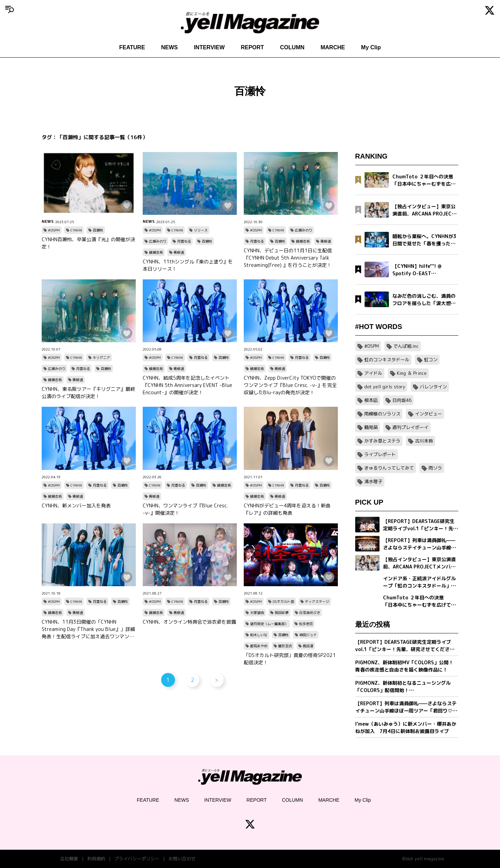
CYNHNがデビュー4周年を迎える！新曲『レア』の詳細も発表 (287, 509)
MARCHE (333, 47)
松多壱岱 (306, 624)
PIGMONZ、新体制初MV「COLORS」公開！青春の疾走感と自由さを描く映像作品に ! (404, 666)
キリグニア (101, 357)
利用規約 (96, 859)
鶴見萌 (371, 427)
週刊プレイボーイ (410, 427)
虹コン (431, 360)
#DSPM (54, 230)
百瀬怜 (98, 230)
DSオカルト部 (283, 601)
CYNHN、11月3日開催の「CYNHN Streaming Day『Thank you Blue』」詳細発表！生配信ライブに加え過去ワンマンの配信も (88, 629)
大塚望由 (257, 613)
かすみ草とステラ (382, 441)
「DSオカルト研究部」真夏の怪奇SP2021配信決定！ (290, 659)
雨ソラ (435, 468)
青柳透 (179, 252)
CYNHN (76, 230)
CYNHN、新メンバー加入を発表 (76, 505)
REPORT (252, 47)
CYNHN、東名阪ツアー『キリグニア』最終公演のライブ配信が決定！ (88, 393)
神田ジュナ (308, 635)
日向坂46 (402, 400)
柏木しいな (259, 635)
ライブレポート (380, 454)
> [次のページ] (216, 680)
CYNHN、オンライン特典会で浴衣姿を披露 (189, 622)
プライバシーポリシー (137, 859)
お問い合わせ (182, 859)
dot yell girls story (385, 387)
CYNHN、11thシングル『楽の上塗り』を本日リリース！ (188, 265)
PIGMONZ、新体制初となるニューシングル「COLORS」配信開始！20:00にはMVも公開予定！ (403, 687)
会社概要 (69, 859)
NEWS (169, 47)
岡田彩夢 (282, 613)
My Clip (371, 47)
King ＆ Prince (412, 373)
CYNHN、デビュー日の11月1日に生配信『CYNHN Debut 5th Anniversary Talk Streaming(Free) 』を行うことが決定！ (288, 258)
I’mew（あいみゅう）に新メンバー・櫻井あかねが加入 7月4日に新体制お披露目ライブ (406, 727)
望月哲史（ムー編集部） (269, 624)
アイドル (373, 373)
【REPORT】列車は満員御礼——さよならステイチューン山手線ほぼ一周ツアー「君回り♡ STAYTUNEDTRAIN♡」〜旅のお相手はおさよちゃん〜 (406, 707)
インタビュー (428, 414)
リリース (201, 230)
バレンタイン (433, 387)
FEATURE (132, 47)
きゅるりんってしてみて (389, 468)
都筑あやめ (259, 646)
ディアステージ (317, 601)
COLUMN (292, 47)
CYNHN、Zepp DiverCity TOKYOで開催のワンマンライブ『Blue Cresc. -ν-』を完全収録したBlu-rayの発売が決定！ (290, 385)
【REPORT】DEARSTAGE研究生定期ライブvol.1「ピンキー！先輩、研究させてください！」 (403, 646)
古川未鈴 (424, 441)
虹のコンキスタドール (387, 360)
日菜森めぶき (310, 613)
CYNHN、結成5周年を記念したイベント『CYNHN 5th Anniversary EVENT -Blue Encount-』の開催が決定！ (187, 385)
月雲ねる (184, 241)
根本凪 (371, 400)
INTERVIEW (209, 47)
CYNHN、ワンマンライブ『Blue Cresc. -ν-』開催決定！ (185, 509)
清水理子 (373, 481)
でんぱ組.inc (406, 346)
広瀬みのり (158, 241)
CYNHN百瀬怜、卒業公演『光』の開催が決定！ (88, 243)
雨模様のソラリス (382, 414)
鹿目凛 (308, 646)
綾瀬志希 (156, 252)
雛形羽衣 (285, 646)
